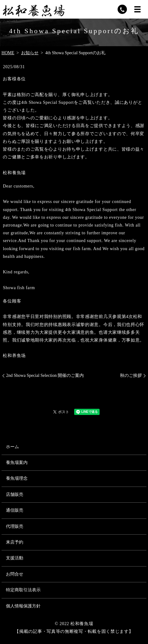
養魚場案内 (17, 463)
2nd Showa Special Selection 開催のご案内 (45, 375)
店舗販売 (15, 494)
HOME (8, 53)
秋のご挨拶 (131, 375)
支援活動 (15, 558)
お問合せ (15, 574)
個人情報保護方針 (23, 606)
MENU (137, 9)
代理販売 (15, 526)
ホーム (12, 447)
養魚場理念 (17, 478)
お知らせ (30, 53)
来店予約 (15, 542)
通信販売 (15, 510)
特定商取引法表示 (23, 590)
